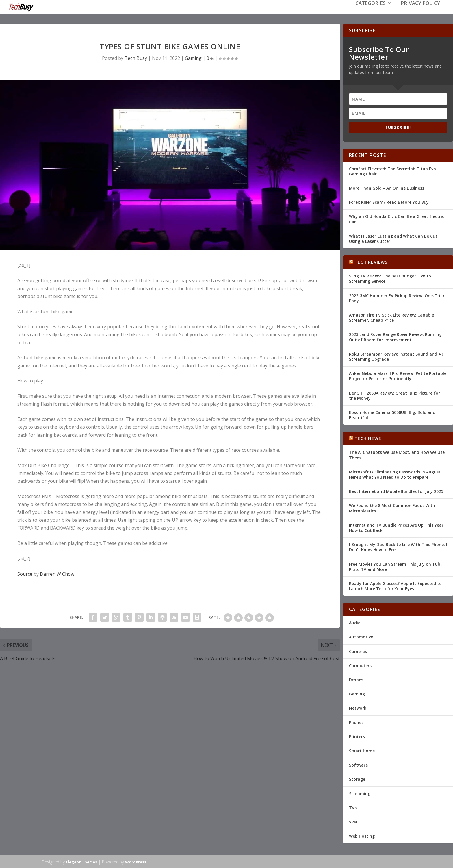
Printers (357, 736)
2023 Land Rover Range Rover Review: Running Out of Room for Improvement (395, 336)
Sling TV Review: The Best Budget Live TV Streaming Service (390, 278)
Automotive (361, 636)
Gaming (193, 58)
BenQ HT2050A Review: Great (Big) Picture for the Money (394, 395)
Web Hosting (362, 835)
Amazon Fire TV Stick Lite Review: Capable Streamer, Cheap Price (391, 317)
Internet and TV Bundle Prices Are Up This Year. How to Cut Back (397, 527)
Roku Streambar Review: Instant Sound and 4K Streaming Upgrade (396, 356)
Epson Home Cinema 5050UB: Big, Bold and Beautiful (392, 414)
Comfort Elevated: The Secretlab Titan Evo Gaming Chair (392, 171)
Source (25, 573)
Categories (371, 12)
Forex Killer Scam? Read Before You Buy (389, 202)
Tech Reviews (371, 261)
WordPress (136, 861)
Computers (360, 665)
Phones (356, 722)
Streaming (360, 793)
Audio (355, 622)
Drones (356, 679)
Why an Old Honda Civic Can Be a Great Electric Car (397, 218)
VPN (353, 821)
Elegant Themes (81, 861)
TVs (353, 807)
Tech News (368, 438)
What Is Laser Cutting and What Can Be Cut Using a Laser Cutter (393, 238)
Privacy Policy (420, 12)
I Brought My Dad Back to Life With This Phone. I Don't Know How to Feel (398, 546)
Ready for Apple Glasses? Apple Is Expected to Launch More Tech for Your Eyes (395, 585)
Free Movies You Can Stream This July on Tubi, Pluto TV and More (396, 566)
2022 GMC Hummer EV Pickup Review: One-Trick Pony (397, 298)
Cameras (358, 651)
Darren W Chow (57, 573)
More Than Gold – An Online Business (387, 187)
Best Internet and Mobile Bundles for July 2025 (396, 491)
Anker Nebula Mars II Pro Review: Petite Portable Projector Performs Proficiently (398, 375)
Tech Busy (136, 58)
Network (358, 707)
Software (358, 764)
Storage (357, 779)
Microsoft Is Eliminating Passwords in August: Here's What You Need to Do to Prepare (395, 474)
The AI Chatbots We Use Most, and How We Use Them (397, 454)
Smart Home (362, 750)
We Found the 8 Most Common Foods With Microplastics (392, 507)
